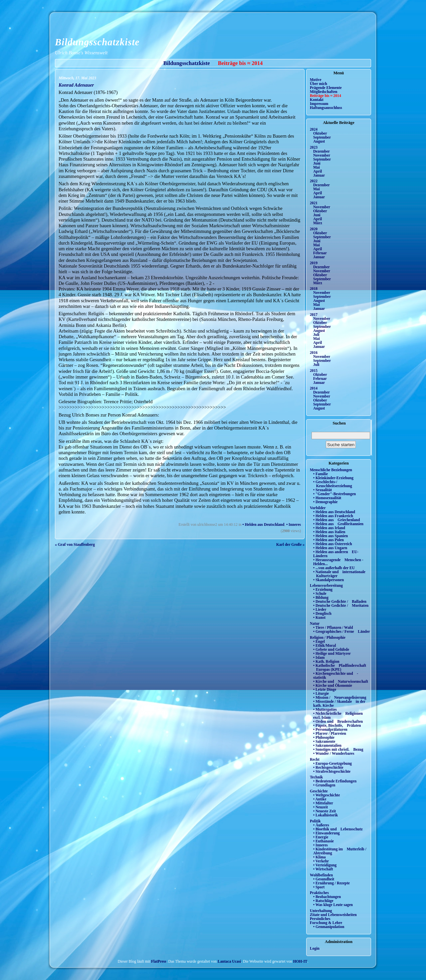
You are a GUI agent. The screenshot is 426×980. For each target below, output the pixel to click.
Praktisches (319, 893)
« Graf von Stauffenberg (75, 544)
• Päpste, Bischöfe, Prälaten (337, 725)
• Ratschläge (323, 901)
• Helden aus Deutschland (263, 524)
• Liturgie (321, 693)
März (318, 223)
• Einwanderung (326, 833)
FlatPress (159, 961)
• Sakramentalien (327, 745)
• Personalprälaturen (330, 729)
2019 (314, 263)
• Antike (320, 799)
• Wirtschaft (323, 869)
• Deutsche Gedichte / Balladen (340, 601)
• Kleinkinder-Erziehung (333, 478)
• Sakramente (324, 741)
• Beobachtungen (327, 897)
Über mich (319, 84)
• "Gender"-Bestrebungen (334, 494)
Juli (316, 335)
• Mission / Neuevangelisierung (340, 697)
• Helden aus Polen (328, 540)
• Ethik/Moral (324, 645)
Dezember (321, 151)
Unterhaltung (321, 911)
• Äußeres (321, 825)
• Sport (319, 887)
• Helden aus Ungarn (330, 548)
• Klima (319, 857)
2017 (314, 315)
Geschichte (319, 791)
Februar (320, 253)
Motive (316, 80)
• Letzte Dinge (325, 689)
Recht (315, 759)
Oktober (320, 133)
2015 (314, 371)
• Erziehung (323, 589)
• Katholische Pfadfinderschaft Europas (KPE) (340, 667)
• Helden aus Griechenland (336, 520)
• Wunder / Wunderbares (334, 753)
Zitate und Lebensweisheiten (333, 915)
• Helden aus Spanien (330, 536)
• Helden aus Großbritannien (338, 524)
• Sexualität (322, 490)
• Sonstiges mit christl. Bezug (338, 749)
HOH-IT (300, 961)
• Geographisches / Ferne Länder (342, 631)
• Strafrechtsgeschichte (332, 771)
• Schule (320, 593)
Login (315, 948)
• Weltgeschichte (326, 795)
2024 (314, 129)
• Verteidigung (325, 865)
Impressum (319, 104)
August (319, 141)
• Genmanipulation (329, 927)
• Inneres (294, 524)
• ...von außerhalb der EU (334, 568)
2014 (314, 388)
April (318, 171)
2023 (314, 147)
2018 (314, 289)
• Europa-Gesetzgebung (332, 763)
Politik (315, 821)
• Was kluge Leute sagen (333, 905)
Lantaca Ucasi (229, 961)
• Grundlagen (324, 785)
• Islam (319, 657)
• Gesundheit (324, 879)
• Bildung (321, 597)
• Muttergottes (325, 709)
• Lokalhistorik (325, 815)
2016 (314, 353)
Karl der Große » (290, 544)
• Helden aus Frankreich (333, 516)
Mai (317, 167)
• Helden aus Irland (329, 528)
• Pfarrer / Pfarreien (330, 733)
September (322, 137)
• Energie (321, 837)
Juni (317, 163)
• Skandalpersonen (328, 580)
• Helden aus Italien (329, 532)
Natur (315, 623)
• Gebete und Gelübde (331, 649)
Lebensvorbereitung (326, 585)
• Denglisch (322, 613)
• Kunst (319, 617)
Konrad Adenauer (76, 85)
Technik (316, 777)
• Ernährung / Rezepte (331, 883)
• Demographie (325, 502)
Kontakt (317, 100)
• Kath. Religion (326, 661)
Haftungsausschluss (326, 108)
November (322, 155)
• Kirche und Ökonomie (333, 685)
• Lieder (320, 609)
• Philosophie (324, 737)
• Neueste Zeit (324, 811)
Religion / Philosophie (328, 637)
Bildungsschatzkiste (97, 42)
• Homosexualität (327, 498)
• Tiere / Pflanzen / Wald (333, 627)
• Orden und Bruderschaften (338, 721)
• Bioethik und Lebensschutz (338, 829)
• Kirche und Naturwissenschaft (341, 681)
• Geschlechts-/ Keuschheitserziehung (333, 484)
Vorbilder (318, 508)
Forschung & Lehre (326, 923)
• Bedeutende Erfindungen (335, 781)
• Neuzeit (320, 807)
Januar (319, 175)
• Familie (320, 474)
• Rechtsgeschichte (328, 767)
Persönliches (320, 919)
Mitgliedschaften (324, 92)
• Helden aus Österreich (333, 544)
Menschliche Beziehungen (331, 470)
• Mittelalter (323, 803)
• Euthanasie (323, 841)
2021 (314, 203)
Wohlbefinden (321, 875)
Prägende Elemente (326, 88)
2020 (314, 229)
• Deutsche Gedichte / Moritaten (341, 605)
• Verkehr (321, 861)
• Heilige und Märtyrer (332, 653)
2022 (314, 181)
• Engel (319, 641)
